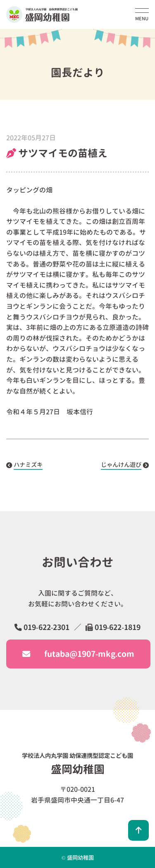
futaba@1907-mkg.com (78, 654)
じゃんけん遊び (121, 465)
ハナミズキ (28, 465)
